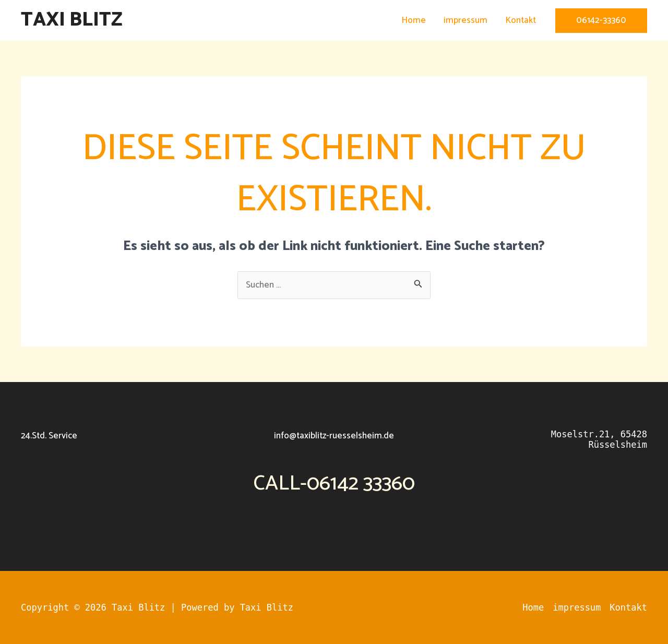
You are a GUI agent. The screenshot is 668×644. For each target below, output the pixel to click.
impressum (466, 20)
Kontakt (521, 20)
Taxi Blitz (72, 20)
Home (414, 20)
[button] (601, 21)
